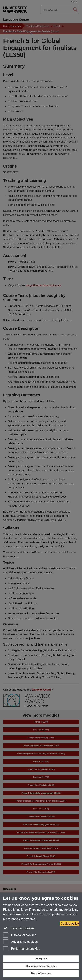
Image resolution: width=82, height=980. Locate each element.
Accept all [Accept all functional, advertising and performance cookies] (41, 959)
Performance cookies (22, 949)
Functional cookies (20, 935)
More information (41, 973)
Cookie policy (70, 924)
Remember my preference (41, 966)
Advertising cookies (20, 942)
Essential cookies (19, 928)
